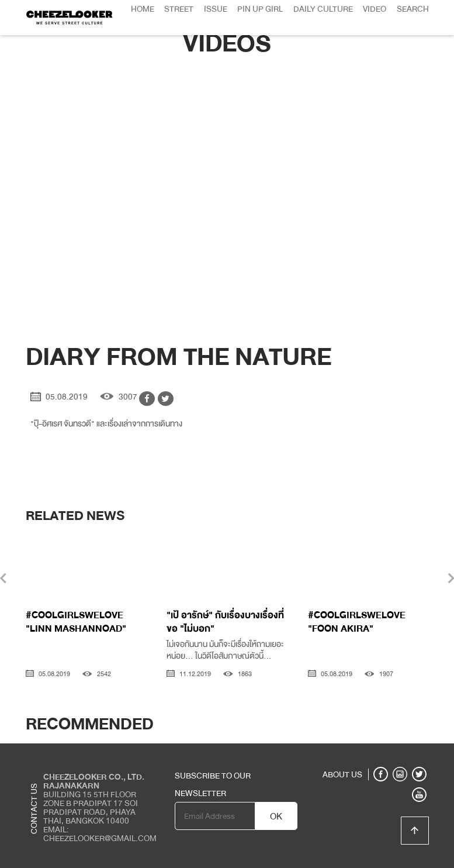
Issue (216, 9)
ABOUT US (342, 774)
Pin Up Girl (260, 9)
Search (413, 9)
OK (276, 817)
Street (179, 9)
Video (375, 9)
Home (143, 9)
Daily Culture (323, 9)
